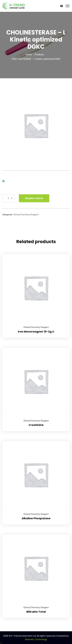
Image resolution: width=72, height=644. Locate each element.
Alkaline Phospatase (36, 518)
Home (29, 55)
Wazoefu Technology (36, 639)
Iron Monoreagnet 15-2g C (36, 332)
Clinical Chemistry (21, 215)
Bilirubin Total (36, 612)
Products (39, 55)
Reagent (35, 215)
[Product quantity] (8, 198)
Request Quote (34, 198)
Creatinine (36, 425)
